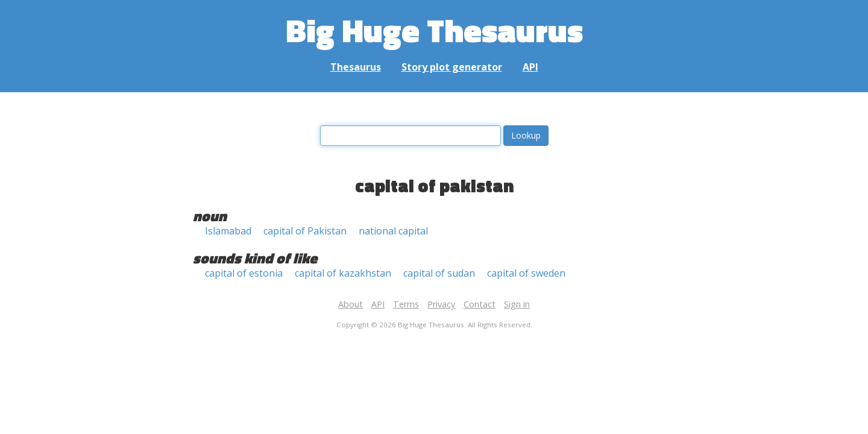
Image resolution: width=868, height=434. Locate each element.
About (351, 304)
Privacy (441, 304)
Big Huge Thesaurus (434, 30)
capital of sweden (526, 273)
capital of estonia (244, 273)
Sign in (517, 304)
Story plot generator (452, 67)
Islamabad (228, 231)
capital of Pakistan (305, 231)
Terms (406, 304)
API (530, 67)
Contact (480, 304)
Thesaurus (356, 67)
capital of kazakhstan (343, 273)
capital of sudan (439, 273)
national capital (393, 231)
